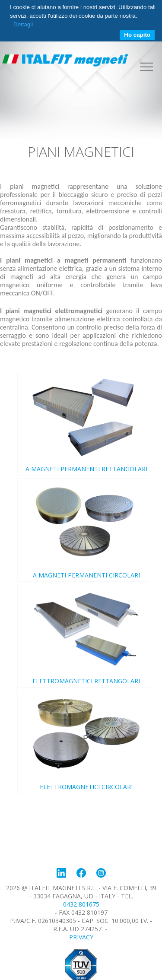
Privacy (81, 937)
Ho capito (137, 35)
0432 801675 (81, 904)
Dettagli (23, 24)
